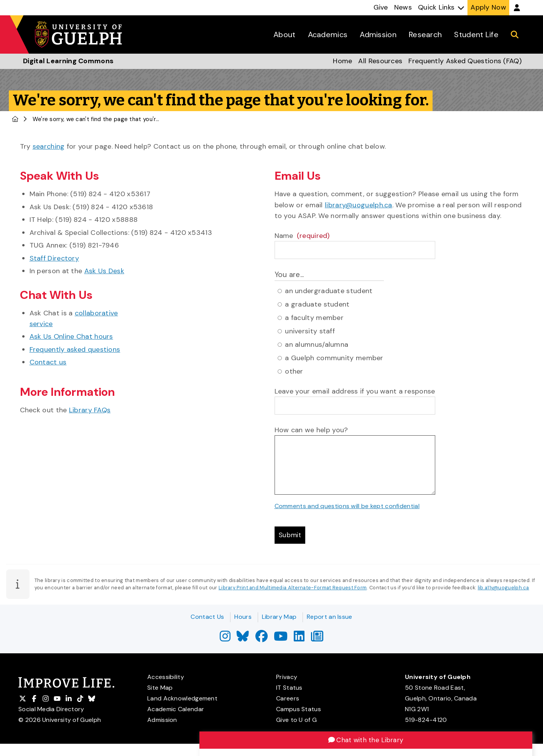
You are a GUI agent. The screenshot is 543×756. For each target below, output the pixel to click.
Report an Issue (330, 617)
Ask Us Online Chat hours (71, 336)
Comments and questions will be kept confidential (347, 506)
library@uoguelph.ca (359, 205)
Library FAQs (90, 410)
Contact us (48, 362)
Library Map (279, 617)
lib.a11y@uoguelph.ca (504, 589)
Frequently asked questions (75, 349)
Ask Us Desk (104, 271)
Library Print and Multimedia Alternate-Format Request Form (293, 589)
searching (49, 146)
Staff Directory (54, 258)
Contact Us (207, 617)
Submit (291, 536)
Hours (243, 617)
